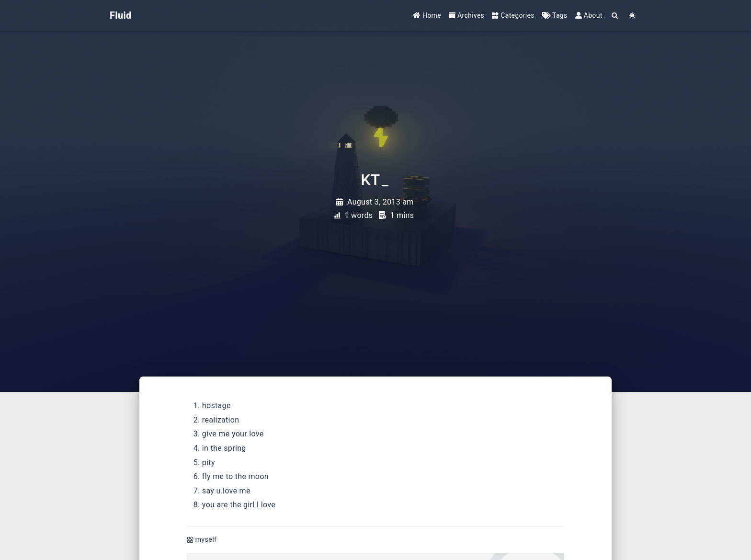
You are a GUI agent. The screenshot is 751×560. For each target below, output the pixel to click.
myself (206, 540)
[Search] (615, 16)
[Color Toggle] (632, 16)
